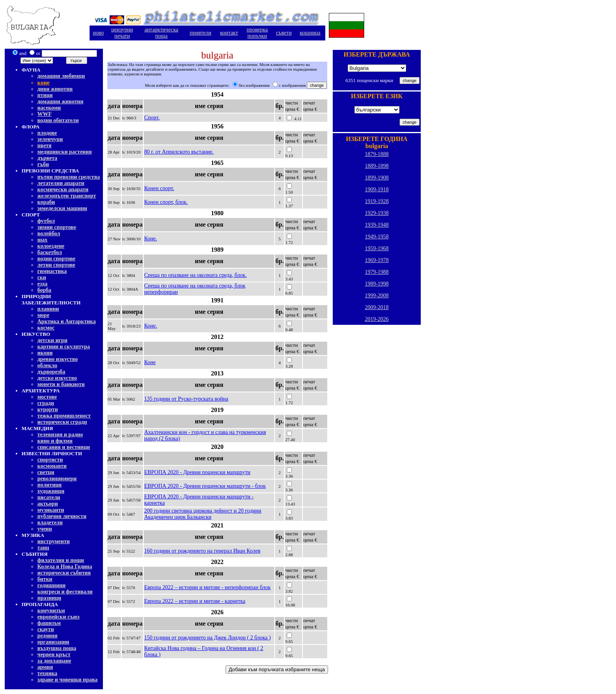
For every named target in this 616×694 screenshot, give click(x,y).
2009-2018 (377, 307)
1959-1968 (377, 248)
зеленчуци (50, 139)
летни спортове (56, 265)
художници (51, 491)
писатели (49, 497)
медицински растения (65, 152)
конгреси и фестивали (65, 592)
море (43, 315)
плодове (47, 133)
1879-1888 (377, 154)
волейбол (49, 233)
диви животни (55, 89)
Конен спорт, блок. (166, 202)
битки (45, 579)
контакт (229, 33)
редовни (47, 636)
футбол (46, 221)
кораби (46, 202)
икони (45, 353)
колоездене (51, 246)
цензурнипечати (122, 33)
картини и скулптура (64, 347)
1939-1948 (377, 225)
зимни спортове (57, 227)
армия (45, 667)
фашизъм (49, 623)
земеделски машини (62, 208)
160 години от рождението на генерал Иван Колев (202, 551)
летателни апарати (61, 183)
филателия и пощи (61, 560)
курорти (48, 409)
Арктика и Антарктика (67, 321)
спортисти (50, 460)
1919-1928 (377, 201)
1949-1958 (377, 237)
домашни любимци (61, 76)
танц (43, 548)
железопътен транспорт (67, 196)
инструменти (54, 541)
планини (48, 309)
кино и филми (55, 441)
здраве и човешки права (67, 680)
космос (46, 328)
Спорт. (152, 118)
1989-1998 (377, 284)
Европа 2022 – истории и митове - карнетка (195, 601)
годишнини (51, 585)
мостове (47, 397)
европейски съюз (58, 617)
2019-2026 (377, 319)
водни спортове (56, 259)
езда (42, 284)
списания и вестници (64, 447)
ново (98, 33)
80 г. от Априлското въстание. (179, 152)
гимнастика (52, 271)
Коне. (151, 239)
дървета (47, 158)
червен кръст (54, 655)
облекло (47, 365)
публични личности (62, 516)
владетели (50, 523)
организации (53, 642)
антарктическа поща (161, 33)
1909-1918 (377, 190)
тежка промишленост (64, 416)
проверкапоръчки (257, 33)
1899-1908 (377, 178)
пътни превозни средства (69, 177)
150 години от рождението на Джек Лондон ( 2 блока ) (207, 638)
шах (42, 240)
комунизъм (51, 611)
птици (45, 95)
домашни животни (60, 102)
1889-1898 (377, 166)
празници (49, 598)
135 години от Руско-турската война (186, 399)
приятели (201, 33)
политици (49, 485)
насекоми (49, 108)
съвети (284, 33)
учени (45, 529)
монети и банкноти (61, 384)
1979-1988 (377, 272)
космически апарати (63, 190)
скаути (46, 629)
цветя (44, 146)
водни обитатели (58, 120)
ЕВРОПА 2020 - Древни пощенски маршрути (197, 472)
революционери (57, 479)
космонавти (52, 466)
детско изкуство (57, 378)
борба (44, 290)
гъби (43, 164)
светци (46, 472)
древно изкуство (58, 359)
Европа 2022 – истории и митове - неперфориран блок (207, 587)
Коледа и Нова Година (65, 567)
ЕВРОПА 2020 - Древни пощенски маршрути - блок (205, 486)
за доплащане (54, 661)
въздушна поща (57, 648)
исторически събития (64, 573)
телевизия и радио (60, 435)
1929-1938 (377, 213)
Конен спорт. (159, 188)
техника (47, 673)
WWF (45, 114)
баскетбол (50, 252)
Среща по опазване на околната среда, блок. (195, 275)
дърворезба (51, 372)
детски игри (52, 340)
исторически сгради (62, 422)
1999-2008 (377, 296)
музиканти (51, 510)
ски (42, 277)
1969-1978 (377, 260)
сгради (46, 403)
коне (43, 82)
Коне (150, 362)
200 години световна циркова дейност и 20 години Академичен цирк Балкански (203, 514)
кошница (310, 33)
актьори (48, 504)
